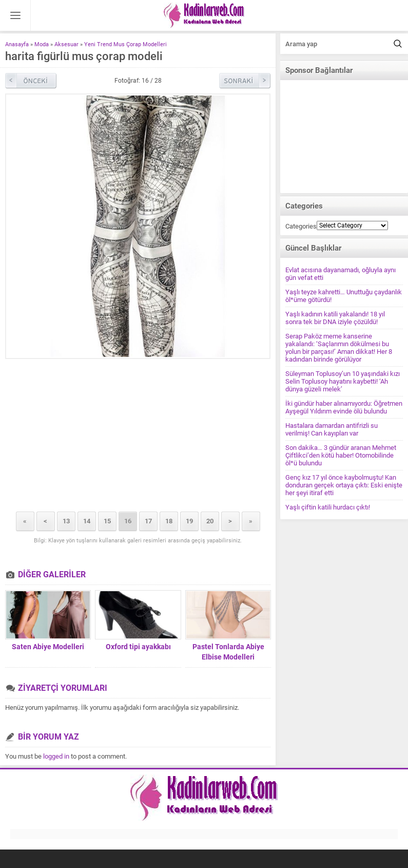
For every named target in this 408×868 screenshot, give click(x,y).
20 (210, 521)
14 (87, 521)
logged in (56, 756)
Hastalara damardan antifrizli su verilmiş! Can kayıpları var (332, 429)
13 (66, 521)
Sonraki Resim (245, 81)
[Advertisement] (138, 436)
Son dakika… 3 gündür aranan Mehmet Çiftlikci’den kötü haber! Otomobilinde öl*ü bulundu (341, 455)
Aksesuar (66, 44)
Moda (42, 44)
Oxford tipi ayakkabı (138, 647)
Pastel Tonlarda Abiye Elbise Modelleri (228, 652)
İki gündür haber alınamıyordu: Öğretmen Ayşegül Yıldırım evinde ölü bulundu (344, 407)
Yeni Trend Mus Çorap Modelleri (125, 44)
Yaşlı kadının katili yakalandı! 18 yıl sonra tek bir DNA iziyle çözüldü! (335, 318)
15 (107, 521)
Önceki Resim (31, 81)
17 (148, 521)
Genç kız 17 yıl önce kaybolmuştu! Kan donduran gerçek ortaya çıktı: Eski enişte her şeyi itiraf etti (344, 485)
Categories (301, 226)
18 (169, 521)
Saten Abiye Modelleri (48, 647)
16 (128, 521)
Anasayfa (17, 44)
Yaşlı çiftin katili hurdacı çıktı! (328, 507)
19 (189, 521)
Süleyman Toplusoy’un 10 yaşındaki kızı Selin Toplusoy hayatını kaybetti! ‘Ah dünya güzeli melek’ (343, 381)
